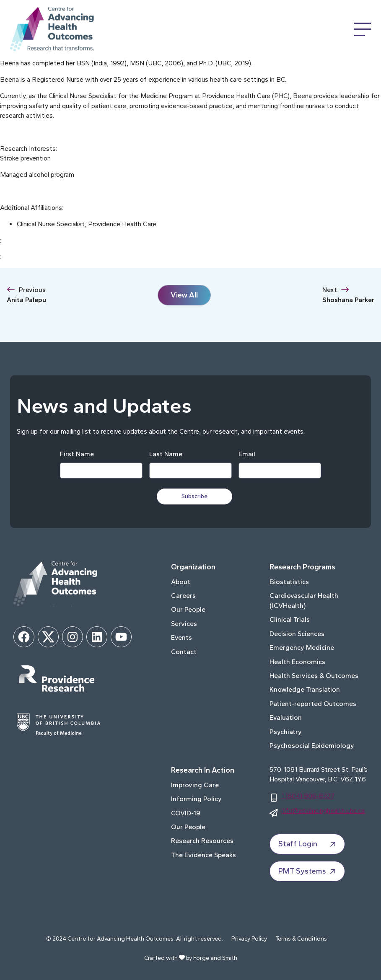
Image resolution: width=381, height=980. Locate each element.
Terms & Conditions (301, 939)
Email (247, 454)
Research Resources (202, 841)
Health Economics (297, 662)
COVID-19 (186, 813)
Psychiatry (286, 732)
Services (184, 624)
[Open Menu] (363, 29)
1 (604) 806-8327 (308, 796)
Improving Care (195, 785)
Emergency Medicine (302, 648)
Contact (184, 652)
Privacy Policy (249, 939)
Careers (183, 596)
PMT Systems (308, 871)
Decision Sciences (297, 634)
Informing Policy (196, 799)
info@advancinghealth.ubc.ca (323, 811)
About (181, 582)
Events (181, 637)
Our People (188, 609)
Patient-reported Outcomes (313, 704)
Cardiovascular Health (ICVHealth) (304, 601)
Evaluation (286, 718)
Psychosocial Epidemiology (312, 746)
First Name (77, 454)
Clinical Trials (290, 619)
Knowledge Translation (305, 689)
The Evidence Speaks (203, 855)
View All (184, 295)
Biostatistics (289, 582)
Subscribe (195, 496)
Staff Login (308, 844)
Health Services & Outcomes (314, 676)
